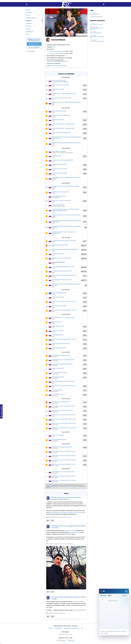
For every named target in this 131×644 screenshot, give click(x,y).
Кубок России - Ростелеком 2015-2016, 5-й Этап (64, 451)
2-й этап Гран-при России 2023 (59, 173)
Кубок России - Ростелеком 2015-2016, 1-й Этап (64, 464)
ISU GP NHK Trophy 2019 (58, 335)
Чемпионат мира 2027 (95, 14)
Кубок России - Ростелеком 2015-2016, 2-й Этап (64, 460)
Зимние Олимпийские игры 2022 (60, 245)
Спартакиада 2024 (56, 156)
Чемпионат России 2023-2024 (59, 164)
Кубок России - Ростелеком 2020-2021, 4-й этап (64, 310)
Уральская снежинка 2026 (96, 33)
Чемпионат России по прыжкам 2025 (61, 115)
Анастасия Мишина (78, 512)
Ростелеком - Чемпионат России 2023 (61, 201)
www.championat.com (68, 544)
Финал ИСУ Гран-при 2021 (58, 262)
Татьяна (78, 36)
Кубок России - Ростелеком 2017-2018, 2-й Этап (64, 423)
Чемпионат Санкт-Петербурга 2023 (61, 192)
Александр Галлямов (60, 51)
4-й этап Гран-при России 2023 (59, 169)
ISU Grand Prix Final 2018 (58, 377)
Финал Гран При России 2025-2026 (60, 85)
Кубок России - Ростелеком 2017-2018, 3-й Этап (64, 419)
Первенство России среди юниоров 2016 (62, 447)
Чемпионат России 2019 (58, 368)
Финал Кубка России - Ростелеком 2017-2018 (63, 406)
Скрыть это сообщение (34, 47)
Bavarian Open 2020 (57, 322)
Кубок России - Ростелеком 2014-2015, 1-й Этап (64, 480)
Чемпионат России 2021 (58, 297)
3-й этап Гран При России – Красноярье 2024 (63, 128)
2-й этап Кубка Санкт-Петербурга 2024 (61, 133)
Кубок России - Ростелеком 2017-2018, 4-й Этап (64, 415)
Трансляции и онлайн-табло (71, 628)
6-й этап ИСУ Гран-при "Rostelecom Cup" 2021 (63, 267)
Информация (29, 32)
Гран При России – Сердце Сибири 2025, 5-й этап (64, 94)
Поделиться (71, 640)
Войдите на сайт (120, 631)
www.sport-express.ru (66, 517)
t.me (64, 613)
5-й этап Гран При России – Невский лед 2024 (63, 124)
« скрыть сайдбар (30, 51)
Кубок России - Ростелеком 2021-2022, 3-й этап (64, 275)
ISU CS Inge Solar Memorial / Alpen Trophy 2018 (63, 381)
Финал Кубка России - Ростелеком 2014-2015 (63, 472)
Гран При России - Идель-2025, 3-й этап (62, 98)
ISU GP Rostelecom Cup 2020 (59, 306)
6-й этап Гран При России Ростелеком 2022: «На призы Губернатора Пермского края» (65, 210)
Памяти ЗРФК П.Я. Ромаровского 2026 (97, 37)
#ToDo (28, 34)
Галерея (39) (84, 36)
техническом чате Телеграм (70, 486)
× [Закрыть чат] (126, 591)
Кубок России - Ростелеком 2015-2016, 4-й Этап (64, 456)
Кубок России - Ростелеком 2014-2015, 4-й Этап (64, 476)
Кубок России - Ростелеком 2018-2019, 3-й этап (64, 386)
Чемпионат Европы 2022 (58, 254)
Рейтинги (28, 26)
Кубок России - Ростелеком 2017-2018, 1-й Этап (64, 428)
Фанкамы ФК (58, 628)
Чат (82, 628)
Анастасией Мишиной (80, 610)
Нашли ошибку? (1, 411)
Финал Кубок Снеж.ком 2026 (96, 24)
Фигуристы (29, 21)
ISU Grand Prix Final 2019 (58, 331)
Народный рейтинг (31, 18)
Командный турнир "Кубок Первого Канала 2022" (64, 241)
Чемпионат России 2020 (58, 326)
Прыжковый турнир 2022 (58, 205)
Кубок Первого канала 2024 (59, 151)
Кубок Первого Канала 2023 (59, 196)
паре (51, 51)
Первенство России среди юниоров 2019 (62, 364)
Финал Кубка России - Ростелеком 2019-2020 (63, 318)
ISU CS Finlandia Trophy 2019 (59, 348)
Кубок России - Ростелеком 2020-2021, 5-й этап (64, 301)
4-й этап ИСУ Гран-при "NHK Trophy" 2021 (62, 271)
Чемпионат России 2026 (58, 89)
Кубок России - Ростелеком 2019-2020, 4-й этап (64, 339)
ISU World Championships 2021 (59, 293)
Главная (28, 10)
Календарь (29, 12)
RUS (54, 47)
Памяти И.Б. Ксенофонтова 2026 (97, 41)
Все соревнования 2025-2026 (96, 17)
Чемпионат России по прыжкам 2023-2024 (62, 160)
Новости (28, 15)
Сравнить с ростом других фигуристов (57, 61)
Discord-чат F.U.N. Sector (65, 634)
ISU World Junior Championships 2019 (61, 355)
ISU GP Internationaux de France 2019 (61, 344)
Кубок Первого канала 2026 (59, 81)
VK (110, 596)
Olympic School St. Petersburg (58, 66)
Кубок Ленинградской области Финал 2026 (97, 29)
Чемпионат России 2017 (58, 435)
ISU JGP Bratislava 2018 (58, 394)
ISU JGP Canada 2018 (57, 390)
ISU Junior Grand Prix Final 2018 (59, 373)
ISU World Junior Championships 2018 (61, 402)
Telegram (104, 596)
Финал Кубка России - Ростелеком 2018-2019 (63, 360)
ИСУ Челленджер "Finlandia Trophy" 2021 (62, 280)
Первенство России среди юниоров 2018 (62, 410)
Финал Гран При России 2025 (59, 111)
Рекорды (28, 29)
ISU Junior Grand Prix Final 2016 (59, 440)
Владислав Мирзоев (59, 53)
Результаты (29, 23)
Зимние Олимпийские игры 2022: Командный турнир (65, 249)
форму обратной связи (52, 486)
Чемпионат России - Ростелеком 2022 (61, 258)
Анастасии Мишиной (74, 532)
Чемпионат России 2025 (58, 120)
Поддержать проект (34, 44)
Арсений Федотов (54, 512)
